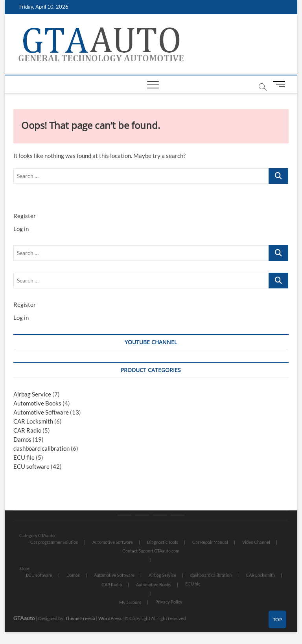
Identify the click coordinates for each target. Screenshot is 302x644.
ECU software (31, 466)
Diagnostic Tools (163, 542)
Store (24, 568)
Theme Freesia (80, 618)
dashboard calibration (41, 448)
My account (130, 602)
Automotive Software (41, 412)
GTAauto (24, 618)
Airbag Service (32, 394)
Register (25, 216)
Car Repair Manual (210, 542)
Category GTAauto (37, 535)
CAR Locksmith (33, 421)
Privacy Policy (169, 602)
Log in (21, 229)
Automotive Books (37, 403)
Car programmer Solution (54, 542)
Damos (22, 439)
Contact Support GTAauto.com (151, 551)
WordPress (110, 618)
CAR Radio (27, 430)
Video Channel (256, 542)
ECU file (24, 457)
